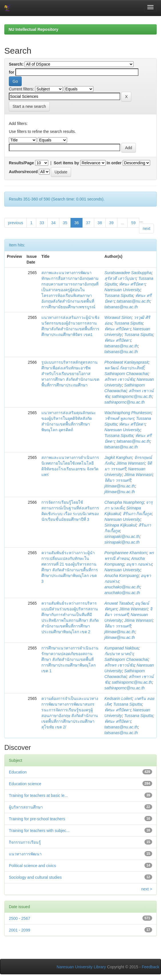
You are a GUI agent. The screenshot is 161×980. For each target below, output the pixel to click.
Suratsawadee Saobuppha (128, 273)
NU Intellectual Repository (33, 29)
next (146, 228)
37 (88, 223)
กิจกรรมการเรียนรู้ (25, 842)
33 (42, 223)
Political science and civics (32, 866)
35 (65, 223)
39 (111, 223)
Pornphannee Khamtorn (126, 553)
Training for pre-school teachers (37, 819)
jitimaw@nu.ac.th (120, 486)
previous (16, 223)
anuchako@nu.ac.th (122, 587)
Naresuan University (122, 290)
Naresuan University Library (81, 967)
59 (133, 223)
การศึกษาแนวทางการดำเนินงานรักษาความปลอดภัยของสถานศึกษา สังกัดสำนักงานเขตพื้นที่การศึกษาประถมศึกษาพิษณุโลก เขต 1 (70, 659)
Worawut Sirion (118, 317)
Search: (16, 64)
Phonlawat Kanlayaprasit (126, 362)
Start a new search (29, 106)
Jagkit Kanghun (118, 457)
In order (114, 163)
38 (100, 223)
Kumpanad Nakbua (122, 648)
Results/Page (21, 163)
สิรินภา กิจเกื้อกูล (137, 514)
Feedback (151, 967)
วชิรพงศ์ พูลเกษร (119, 418)
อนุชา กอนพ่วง (139, 564)
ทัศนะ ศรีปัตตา (132, 284)
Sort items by (66, 163)
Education (18, 772)
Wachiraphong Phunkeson (128, 413)
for (12, 72)
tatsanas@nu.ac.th (133, 301)
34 (53, 223)
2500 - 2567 (20, 918)
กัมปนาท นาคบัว (119, 654)
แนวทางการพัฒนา (25, 854)
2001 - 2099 (20, 930)
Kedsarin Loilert (118, 698)
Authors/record (23, 172)
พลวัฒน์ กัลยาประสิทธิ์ (124, 368)
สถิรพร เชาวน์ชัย (119, 379)
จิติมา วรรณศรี (118, 480)
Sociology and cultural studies (35, 877)
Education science (25, 784)
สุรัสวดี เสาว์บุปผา (120, 278)
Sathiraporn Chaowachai (126, 374)
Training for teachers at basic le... (38, 795)
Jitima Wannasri (131, 463)
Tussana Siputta (119, 295)
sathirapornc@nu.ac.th (132, 396)
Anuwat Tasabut (119, 603)
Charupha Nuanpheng (124, 502)
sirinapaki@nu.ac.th (122, 536)
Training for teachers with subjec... (39, 831)
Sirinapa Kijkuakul (120, 525)
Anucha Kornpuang (122, 576)
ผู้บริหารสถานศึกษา (26, 807)
